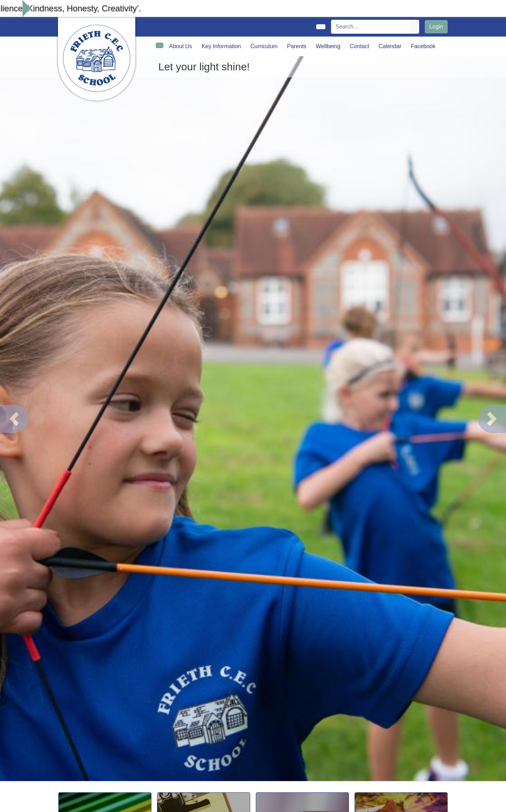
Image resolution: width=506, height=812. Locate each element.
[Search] (371, 27)
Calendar (390, 46)
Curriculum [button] (264, 46)
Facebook (423, 46)
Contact (359, 46)
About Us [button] (181, 46)
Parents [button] (297, 46)
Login (436, 27)
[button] (14, 419)
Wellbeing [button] (328, 46)
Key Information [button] (221, 46)
